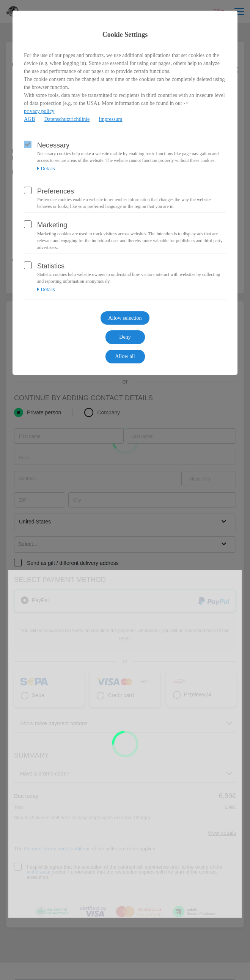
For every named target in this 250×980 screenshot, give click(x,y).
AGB (30, 119)
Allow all (125, 356)
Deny (125, 337)
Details (46, 169)
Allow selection (125, 318)
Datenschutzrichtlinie (67, 119)
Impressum (110, 119)
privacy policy (39, 111)
